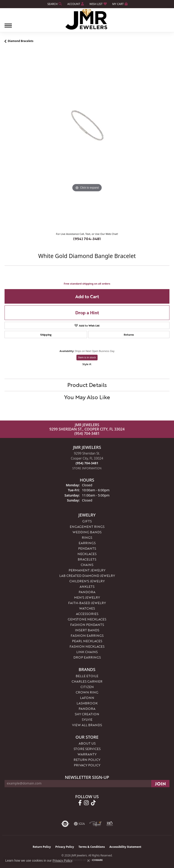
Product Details (87, 385)
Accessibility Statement (125, 847)
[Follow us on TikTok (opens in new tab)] (93, 803)
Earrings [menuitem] (87, 543)
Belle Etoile (87, 676)
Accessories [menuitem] (87, 614)
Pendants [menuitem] (87, 548)
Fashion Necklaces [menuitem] (87, 646)
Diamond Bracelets (21, 41)
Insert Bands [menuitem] (87, 630)
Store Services (87, 749)
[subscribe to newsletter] (160, 784)
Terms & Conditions (92, 847)
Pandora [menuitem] (87, 592)
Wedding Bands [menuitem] (87, 532)
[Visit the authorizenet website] (65, 824)
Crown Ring (87, 692)
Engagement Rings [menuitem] (87, 527)
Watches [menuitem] (87, 608)
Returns (129, 334)
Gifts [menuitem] (87, 521)
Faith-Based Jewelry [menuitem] (87, 603)
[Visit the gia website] (79, 824)
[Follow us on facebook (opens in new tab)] (80, 803)
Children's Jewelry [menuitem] (87, 581)
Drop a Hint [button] (87, 313)
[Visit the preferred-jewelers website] (96, 824)
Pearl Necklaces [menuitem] (87, 641)
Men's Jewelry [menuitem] (87, 597)
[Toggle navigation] (8, 28)
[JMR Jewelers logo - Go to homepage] (87, 19)
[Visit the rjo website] (110, 824)
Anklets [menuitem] (87, 586)
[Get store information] (87, 468)
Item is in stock (87, 357)
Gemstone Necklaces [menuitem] (87, 619)
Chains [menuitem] (87, 565)
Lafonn (87, 698)
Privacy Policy (87, 765)
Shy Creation (87, 714)
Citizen (87, 687)
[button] (54, 4)
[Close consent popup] (88, 861)
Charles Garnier (87, 681)
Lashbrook (87, 703)
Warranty (87, 754)
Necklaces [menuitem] (87, 554)
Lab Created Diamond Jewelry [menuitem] (87, 576)
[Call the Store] (87, 463)
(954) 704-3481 (87, 239)
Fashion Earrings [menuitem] (87, 636)
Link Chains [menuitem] (87, 652)
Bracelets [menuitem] (87, 559)
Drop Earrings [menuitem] (87, 657)
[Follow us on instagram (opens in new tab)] (86, 803)
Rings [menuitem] (87, 537)
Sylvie (87, 719)
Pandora (87, 709)
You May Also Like (87, 397)
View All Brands (87, 725)
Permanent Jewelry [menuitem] (87, 570)
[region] (87, 139)
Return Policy (87, 760)
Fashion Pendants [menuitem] (87, 625)
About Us (87, 743)
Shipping (46, 334)
